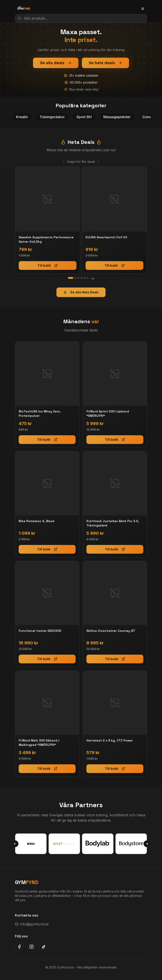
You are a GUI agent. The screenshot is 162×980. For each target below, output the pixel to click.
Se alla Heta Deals (81, 292)
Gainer (148, 117)
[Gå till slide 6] (88, 278)
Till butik (48, 265)
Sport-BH (84, 117)
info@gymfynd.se (32, 924)
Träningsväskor (52, 117)
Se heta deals (105, 63)
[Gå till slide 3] (78, 278)
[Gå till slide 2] (75, 278)
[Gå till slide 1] (71, 278)
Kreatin (22, 117)
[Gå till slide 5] (84, 278)
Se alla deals (56, 63)
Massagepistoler (117, 117)
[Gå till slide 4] (81, 278)
